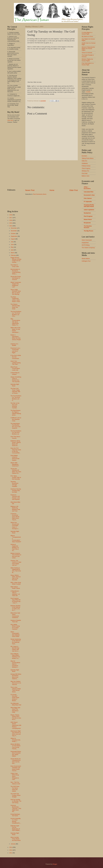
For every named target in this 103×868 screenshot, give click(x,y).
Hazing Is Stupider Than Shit (16, 621)
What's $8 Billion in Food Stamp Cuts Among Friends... (16, 746)
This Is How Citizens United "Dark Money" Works (16, 690)
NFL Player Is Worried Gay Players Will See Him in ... (15, 649)
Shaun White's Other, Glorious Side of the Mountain (16, 577)
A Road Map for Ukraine (15, 373)
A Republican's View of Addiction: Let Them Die (15, 593)
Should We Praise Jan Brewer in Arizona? (16, 278)
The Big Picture (89, 231)
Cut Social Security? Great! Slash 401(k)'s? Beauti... (15, 698)
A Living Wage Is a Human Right (87, 33)
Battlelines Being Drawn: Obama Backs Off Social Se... (16, 443)
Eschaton (84, 156)
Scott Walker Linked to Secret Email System (15, 458)
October (13, 233)
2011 (11, 853)
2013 (11, 847)
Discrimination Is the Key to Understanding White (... (16, 272)
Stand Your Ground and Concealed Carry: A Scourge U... (15, 526)
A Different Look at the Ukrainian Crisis (16, 419)
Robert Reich (88, 219)
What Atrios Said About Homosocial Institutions (15, 615)
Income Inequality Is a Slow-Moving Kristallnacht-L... (16, 821)
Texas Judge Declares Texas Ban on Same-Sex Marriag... (16, 292)
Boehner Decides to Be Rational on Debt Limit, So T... (16, 608)
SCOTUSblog (86, 245)
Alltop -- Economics (87, 188)
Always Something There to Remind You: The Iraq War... (16, 379)
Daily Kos (84, 161)
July (12, 242)
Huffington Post (86, 261)
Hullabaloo (85, 163)
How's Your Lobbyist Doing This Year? (16, 363)
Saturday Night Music (15, 385)
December (14, 228)
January (13, 844)
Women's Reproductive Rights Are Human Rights (88, 49)
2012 (11, 850)
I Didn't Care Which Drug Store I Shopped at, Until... (15, 776)
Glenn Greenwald (87, 240)
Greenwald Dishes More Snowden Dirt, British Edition (16, 754)
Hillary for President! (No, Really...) (16, 740)
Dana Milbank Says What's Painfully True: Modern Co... (15, 656)
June (12, 244)
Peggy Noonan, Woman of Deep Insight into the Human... (16, 260)
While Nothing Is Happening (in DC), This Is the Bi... (16, 570)
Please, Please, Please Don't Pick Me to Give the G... (16, 717)
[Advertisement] (52, 175)
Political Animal (86, 166)
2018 (11, 215)
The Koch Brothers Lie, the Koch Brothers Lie (16, 432)
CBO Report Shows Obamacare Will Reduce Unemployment (16, 725)
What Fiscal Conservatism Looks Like (15, 368)
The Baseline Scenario (88, 227)
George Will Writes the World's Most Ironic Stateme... (16, 676)
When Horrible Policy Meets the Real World (16, 839)
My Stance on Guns (87, 36)
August (13, 239)
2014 (11, 226)
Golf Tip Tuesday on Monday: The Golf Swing (16, 801)
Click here (10, 120)
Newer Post (30, 190)
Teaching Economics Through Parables (14, 484)
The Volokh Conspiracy (88, 248)
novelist (88, 92)
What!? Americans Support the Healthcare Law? (16, 285)
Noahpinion (87, 213)
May (12, 247)
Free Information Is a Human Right (88, 64)
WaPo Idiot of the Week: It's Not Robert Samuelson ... (15, 330)
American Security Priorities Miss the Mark (16, 491)
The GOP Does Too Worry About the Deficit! (15, 789)
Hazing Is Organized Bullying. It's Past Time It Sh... (15, 547)
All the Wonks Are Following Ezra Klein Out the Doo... (16, 761)
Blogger (55, 864)
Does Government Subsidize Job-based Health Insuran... (16, 768)
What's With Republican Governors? (15, 464)
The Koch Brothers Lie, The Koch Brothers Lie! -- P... (16, 398)
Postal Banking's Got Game (15, 815)
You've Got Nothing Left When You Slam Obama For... (16, 471)
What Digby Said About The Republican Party (15, 710)
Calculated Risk (89, 192)
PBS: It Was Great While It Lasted (16, 583)
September (14, 236)
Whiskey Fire (85, 171)
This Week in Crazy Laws (15, 266)
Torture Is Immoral (87, 53)
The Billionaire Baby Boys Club (16, 704)
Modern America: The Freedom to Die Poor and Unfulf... (16, 556)
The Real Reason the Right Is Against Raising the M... (16, 413)
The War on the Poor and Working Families (15, 405)
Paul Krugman (88, 216)
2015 (11, 223)
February (14, 255)
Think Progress (86, 168)
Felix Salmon (88, 198)
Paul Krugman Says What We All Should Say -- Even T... (16, 601)
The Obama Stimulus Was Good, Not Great (15, 307)
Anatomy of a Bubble (14, 345)
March (13, 253)
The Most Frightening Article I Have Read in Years (15, 299)
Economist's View (89, 195)
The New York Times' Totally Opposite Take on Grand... (15, 391)
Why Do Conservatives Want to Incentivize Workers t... (15, 664)
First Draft (85, 173)
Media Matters (86, 258)
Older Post (74, 190)
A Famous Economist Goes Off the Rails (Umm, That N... (15, 517)
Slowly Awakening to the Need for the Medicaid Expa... (16, 641)
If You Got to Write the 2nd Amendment (16, 357)
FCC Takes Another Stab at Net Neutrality (16, 477)
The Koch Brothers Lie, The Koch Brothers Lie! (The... (16, 314)
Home (52, 190)
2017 (11, 218)
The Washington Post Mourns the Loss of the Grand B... (16, 426)
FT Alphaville (88, 202)
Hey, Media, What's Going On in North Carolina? (15, 627)
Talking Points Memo (88, 158)
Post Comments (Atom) (40, 194)
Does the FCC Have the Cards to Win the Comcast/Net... (16, 450)
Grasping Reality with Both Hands (89, 206)
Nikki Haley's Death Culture (15, 588)
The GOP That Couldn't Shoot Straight (16, 795)
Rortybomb (87, 223)
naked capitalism (89, 210)
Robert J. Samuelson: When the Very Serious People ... (16, 338)
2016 (11, 220)
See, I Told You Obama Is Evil (15, 783)
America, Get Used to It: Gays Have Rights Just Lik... (16, 563)
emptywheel (85, 243)
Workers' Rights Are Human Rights (87, 60)
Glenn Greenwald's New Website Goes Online (15, 634)
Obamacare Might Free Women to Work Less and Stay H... (16, 733)
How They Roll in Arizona (15, 437)
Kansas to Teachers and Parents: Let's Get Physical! (15, 497)
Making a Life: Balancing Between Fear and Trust (15, 509)
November (14, 231)
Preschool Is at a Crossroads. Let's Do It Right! (15, 350)
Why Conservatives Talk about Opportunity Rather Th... (15, 322)
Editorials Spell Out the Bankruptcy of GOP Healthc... (16, 828)
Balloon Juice (86, 176)
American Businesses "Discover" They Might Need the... (16, 808)
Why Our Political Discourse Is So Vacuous (16, 683)
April (12, 250)
